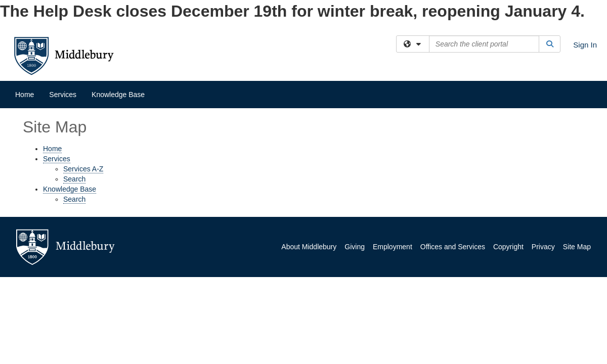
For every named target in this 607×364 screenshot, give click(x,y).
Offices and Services (453, 247)
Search (74, 179)
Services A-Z (83, 169)
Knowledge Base (118, 95)
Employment (393, 247)
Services (63, 95)
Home (25, 95)
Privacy (543, 247)
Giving (355, 247)
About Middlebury (309, 247)
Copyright (508, 247)
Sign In (585, 45)
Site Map (577, 247)
